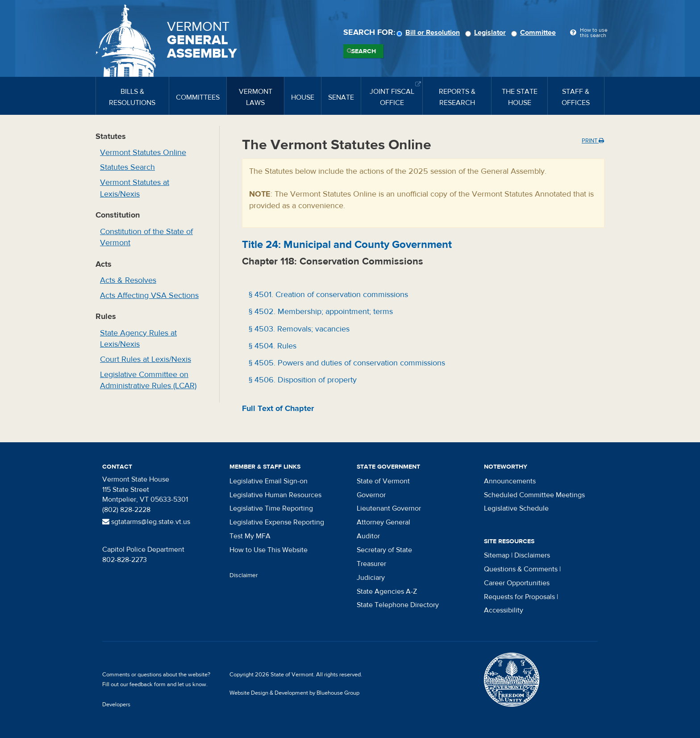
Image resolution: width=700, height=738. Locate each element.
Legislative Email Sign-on (269, 481)
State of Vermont (383, 481)
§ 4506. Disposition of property (302, 380)
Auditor (368, 536)
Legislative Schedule (516, 508)
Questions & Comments (521, 569)
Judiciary (371, 578)
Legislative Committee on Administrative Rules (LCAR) (148, 380)
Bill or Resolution (429, 33)
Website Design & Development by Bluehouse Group (294, 693)
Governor (371, 495)
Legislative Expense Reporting (277, 522)
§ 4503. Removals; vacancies (298, 329)
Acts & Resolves (128, 280)
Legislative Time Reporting (271, 508)
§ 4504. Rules (271, 346)
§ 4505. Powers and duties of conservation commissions (346, 363)
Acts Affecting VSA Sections (149, 296)
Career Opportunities (517, 583)
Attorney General (383, 522)
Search (364, 51)
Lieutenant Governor (389, 508)
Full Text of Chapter (278, 409)
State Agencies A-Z (387, 591)
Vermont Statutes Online (143, 153)
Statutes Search (127, 167)
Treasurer (371, 564)
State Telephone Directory (398, 605)
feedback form (148, 684)
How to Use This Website (269, 550)
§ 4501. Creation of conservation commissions (327, 295)
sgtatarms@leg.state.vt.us (146, 522)
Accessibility (504, 610)
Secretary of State (384, 550)
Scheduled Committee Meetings (534, 495)
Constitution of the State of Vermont (146, 237)
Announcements (510, 481)
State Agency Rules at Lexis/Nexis (138, 339)
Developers (116, 704)
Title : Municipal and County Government (347, 245)
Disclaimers (532, 555)
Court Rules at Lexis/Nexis (146, 359)
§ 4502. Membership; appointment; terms (320, 312)
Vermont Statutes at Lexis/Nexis (135, 188)
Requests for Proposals (519, 597)
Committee (535, 33)
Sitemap (497, 555)
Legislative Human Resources (275, 495)
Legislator (487, 33)
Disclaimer (244, 575)
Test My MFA (250, 536)
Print (593, 141)
